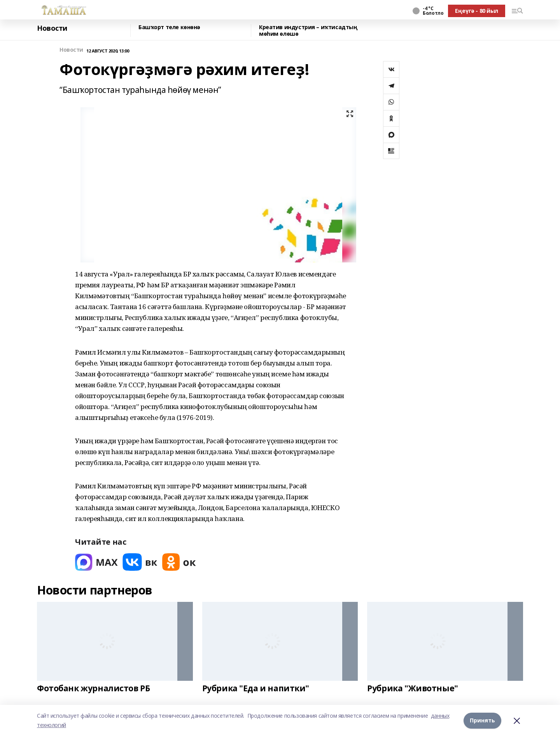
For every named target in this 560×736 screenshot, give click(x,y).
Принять (482, 720)
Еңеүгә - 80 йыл (477, 11)
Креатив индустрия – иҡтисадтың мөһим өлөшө (308, 31)
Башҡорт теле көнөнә (169, 27)
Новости (52, 28)
